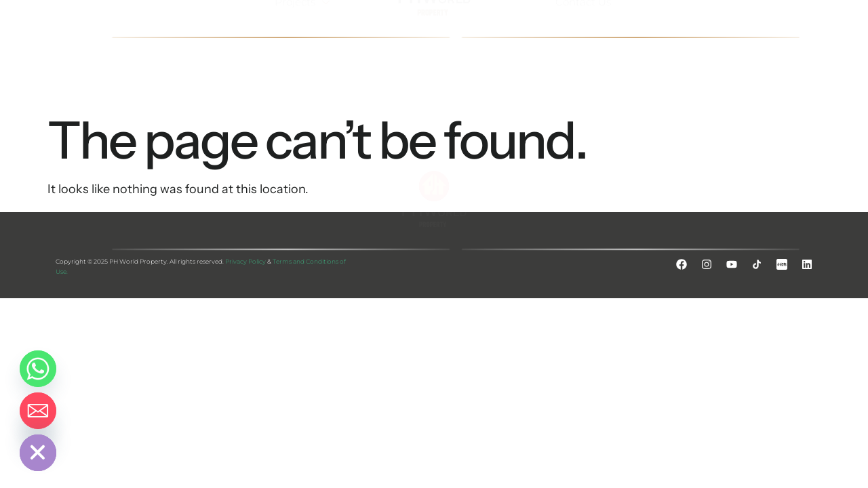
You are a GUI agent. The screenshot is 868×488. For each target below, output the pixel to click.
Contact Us (583, 33)
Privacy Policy (245, 261)
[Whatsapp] (38, 369)
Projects (304, 33)
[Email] (38, 411)
